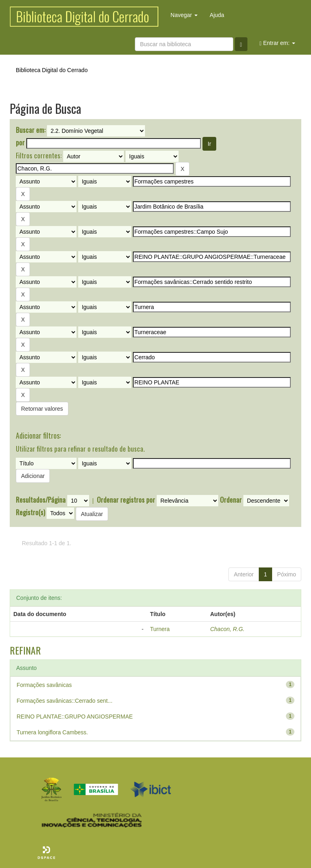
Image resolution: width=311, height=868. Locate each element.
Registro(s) (30, 512)
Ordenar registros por (126, 500)
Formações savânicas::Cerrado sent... (65, 701)
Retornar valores (42, 409)
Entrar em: (277, 43)
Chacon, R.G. (227, 629)
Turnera (160, 629)
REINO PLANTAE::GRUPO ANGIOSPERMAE (75, 717)
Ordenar (231, 500)
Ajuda (217, 15)
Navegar (184, 15)
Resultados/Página (41, 500)
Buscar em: (31, 130)
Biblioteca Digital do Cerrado (52, 70)
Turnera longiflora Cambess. (52, 732)
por (20, 143)
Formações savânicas (44, 685)
